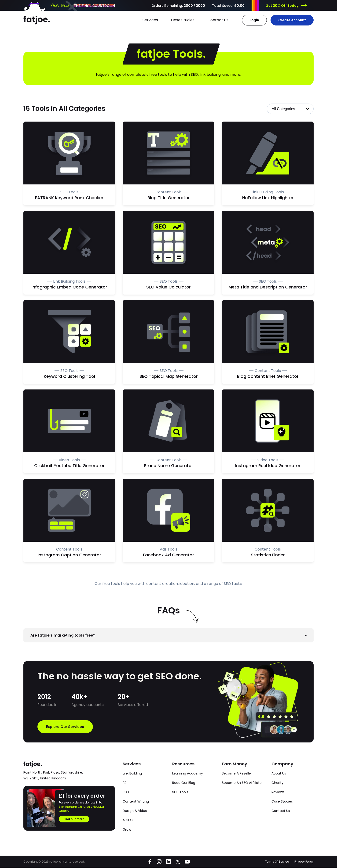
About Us (279, 774)
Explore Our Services (67, 727)
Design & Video (135, 811)
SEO (126, 792)
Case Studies (183, 20)
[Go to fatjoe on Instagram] (159, 862)
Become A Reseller (237, 774)
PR (125, 783)
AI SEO (128, 820)
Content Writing (136, 802)
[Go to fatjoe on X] (178, 862)
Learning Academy (188, 774)
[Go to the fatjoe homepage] (37, 20)
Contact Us (218, 20)
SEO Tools (180, 792)
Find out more (74, 819)
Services (150, 20)
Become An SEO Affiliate (242, 783)
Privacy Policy (304, 862)
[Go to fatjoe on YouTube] (187, 862)
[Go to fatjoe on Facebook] (150, 862)
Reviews (278, 792)
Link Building (132, 774)
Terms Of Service (277, 862)
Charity (277, 783)
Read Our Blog (184, 783)
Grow (127, 830)
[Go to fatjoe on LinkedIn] (168, 862)
